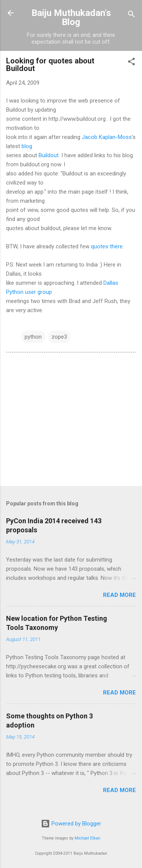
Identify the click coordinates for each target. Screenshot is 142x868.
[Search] (131, 15)
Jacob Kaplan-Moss (107, 137)
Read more (119, 595)
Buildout (49, 155)
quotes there (107, 246)
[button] (131, 63)
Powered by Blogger (71, 824)
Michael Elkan (87, 838)
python (33, 337)
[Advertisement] (71, 421)
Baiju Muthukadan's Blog (71, 17)
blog (27, 146)
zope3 (59, 337)
